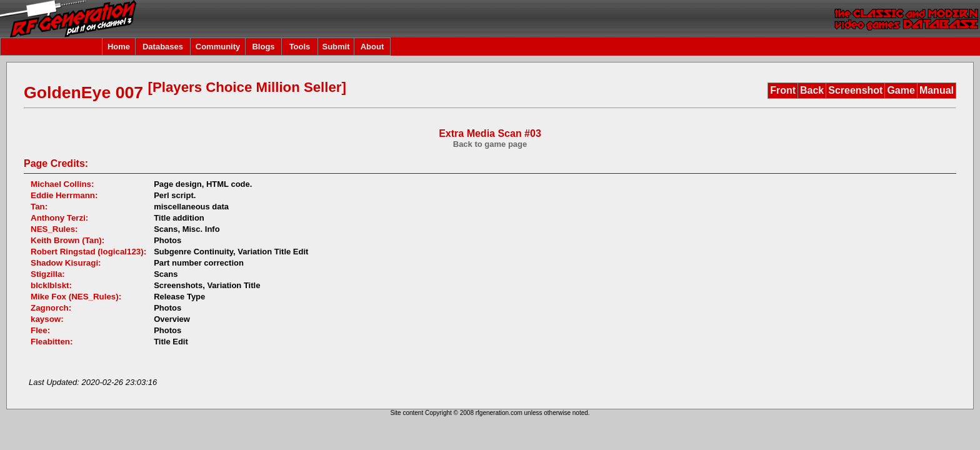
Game (901, 90)
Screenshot (855, 90)
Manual (937, 90)
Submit (336, 47)
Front (783, 90)
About (372, 47)
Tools (300, 47)
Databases (163, 47)
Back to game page (490, 144)
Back (812, 90)
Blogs (263, 47)
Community (218, 47)
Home (119, 47)
